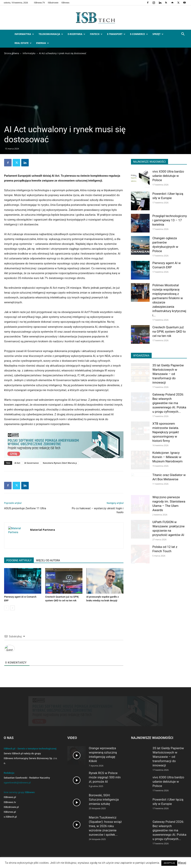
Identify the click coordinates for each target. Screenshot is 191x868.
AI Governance (31, 463)
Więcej (182, 863)
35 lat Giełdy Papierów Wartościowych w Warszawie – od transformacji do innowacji (168, 374)
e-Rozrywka (76, 34)
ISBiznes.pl (10, 815)
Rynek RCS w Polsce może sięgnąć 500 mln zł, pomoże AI (105, 781)
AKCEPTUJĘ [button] (169, 863)
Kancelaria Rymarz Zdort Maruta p (60, 463)
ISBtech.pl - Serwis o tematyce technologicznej (30, 752)
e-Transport (116, 34)
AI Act (17, 463)
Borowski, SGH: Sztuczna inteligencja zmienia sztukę (104, 803)
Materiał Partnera (43, 530)
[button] (183, 34)
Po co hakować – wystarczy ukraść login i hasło (98, 510)
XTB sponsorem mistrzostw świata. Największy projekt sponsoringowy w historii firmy (166, 432)
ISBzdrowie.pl (11, 810)
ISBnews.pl (10, 800)
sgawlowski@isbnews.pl (17, 786)
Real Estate (23, 43)
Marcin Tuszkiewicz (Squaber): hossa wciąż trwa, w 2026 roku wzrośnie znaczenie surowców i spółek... (105, 829)
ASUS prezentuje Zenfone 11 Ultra (25, 508)
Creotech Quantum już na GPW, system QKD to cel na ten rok (169, 331)
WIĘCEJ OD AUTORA (48, 560)
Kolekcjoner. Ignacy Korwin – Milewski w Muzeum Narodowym (167, 457)
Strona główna (12, 53)
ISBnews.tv (10, 806)
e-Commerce (139, 34)
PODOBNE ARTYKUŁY (19, 560)
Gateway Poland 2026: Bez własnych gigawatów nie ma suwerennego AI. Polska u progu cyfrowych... (169, 403)
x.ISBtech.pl (10, 820)
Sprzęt (158, 34)
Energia (43, 43)
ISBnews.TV (39, 3)
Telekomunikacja (51, 34)
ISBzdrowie (53, 3)
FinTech (96, 34)
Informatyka (24, 34)
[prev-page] (6, 608)
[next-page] (12, 608)
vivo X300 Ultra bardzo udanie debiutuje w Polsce (168, 176)
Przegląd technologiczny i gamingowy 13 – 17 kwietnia (170, 220)
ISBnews (65, 3)
